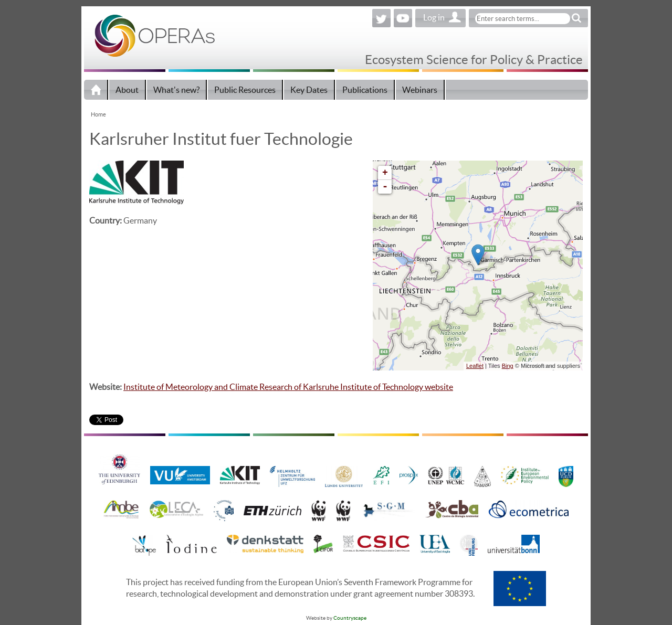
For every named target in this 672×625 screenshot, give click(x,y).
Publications (365, 90)
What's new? (176, 90)
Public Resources (245, 90)
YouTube (403, 18)
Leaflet (475, 366)
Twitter (381, 18)
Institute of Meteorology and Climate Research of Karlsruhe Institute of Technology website (288, 387)
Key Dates (309, 90)
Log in (434, 17)
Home (96, 90)
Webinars (420, 90)
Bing (508, 366)
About (127, 90)
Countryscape (350, 618)
